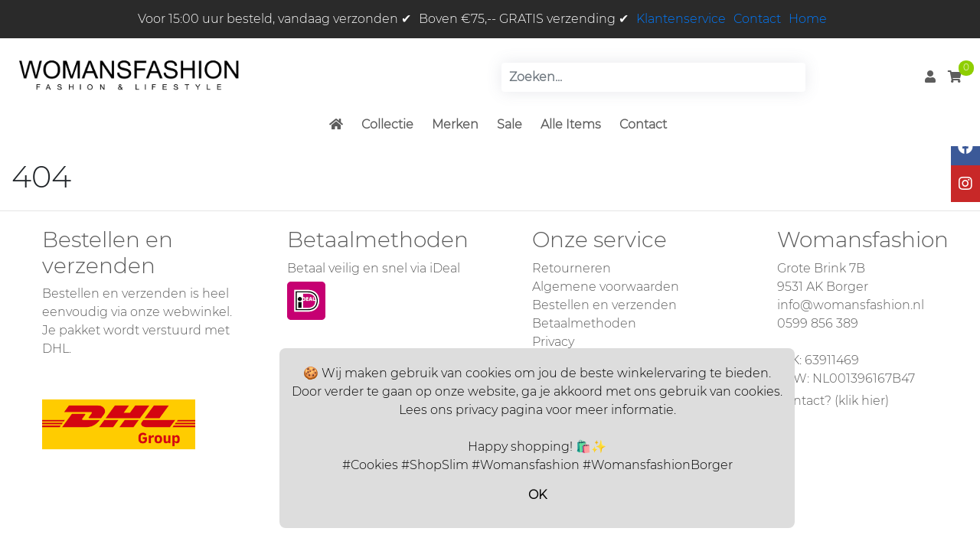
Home (808, 19)
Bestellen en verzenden (604, 305)
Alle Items (571, 124)
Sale (510, 124)
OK (537, 495)
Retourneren (572, 268)
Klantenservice (681, 19)
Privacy (553, 342)
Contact (757, 19)
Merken (455, 124)
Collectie (387, 124)
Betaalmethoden (584, 323)
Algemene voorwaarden (606, 287)
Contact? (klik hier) (833, 401)
